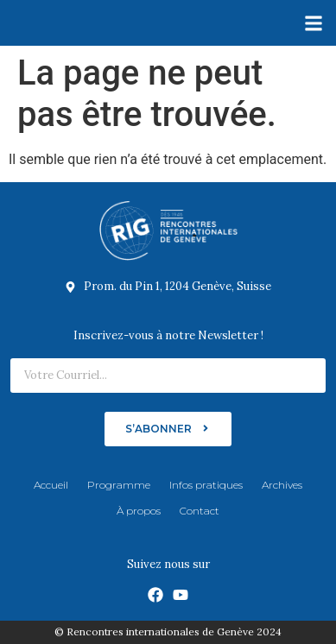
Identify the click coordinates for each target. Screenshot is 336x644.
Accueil (51, 485)
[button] (313, 23)
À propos (139, 511)
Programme (119, 485)
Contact (200, 511)
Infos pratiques (206, 485)
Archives (282, 485)
